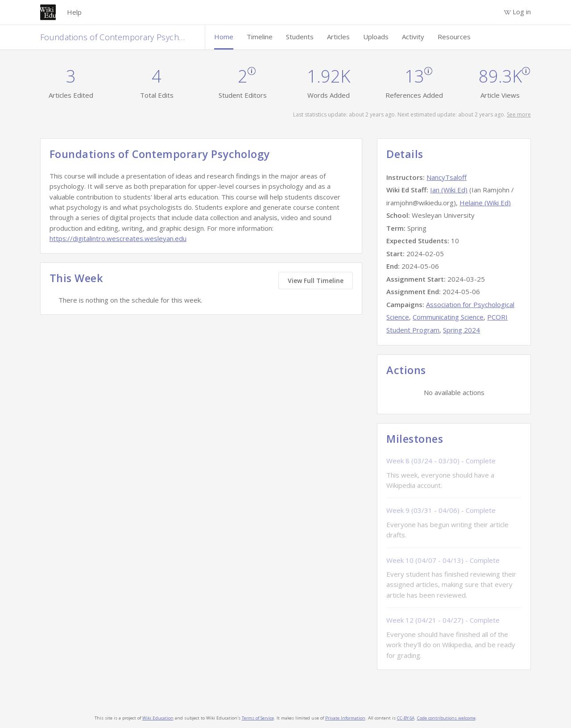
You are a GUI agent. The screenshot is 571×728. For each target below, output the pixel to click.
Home (224, 37)
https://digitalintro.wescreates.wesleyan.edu (118, 238)
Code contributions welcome (446, 718)
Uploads (376, 37)
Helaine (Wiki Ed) (485, 203)
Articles (338, 37)
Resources (454, 37)
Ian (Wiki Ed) (449, 190)
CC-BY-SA (406, 718)
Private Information (345, 718)
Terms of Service (258, 718)
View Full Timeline (316, 281)
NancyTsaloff (447, 177)
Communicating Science (448, 317)
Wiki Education (158, 718)
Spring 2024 (461, 330)
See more (519, 114)
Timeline (260, 37)
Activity (413, 37)
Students (300, 37)
